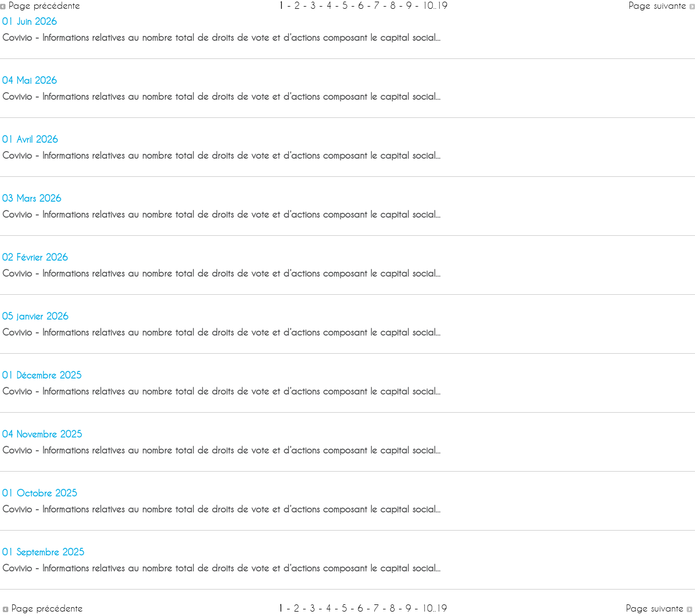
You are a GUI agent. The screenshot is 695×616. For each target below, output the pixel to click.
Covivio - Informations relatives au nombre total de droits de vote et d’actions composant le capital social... (221, 37)
